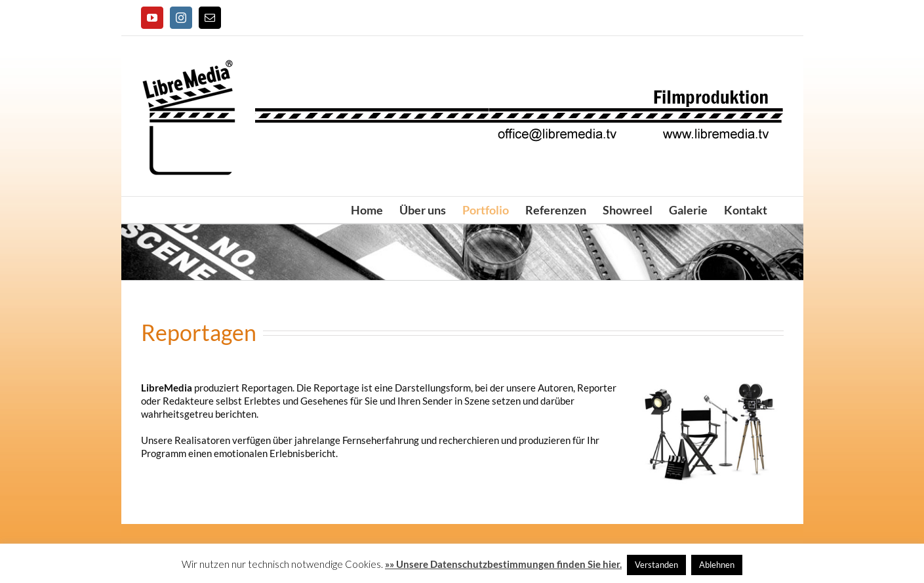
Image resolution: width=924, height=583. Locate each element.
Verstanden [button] (656, 565)
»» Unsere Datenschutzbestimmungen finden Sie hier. (503, 564)
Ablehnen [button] (717, 565)
